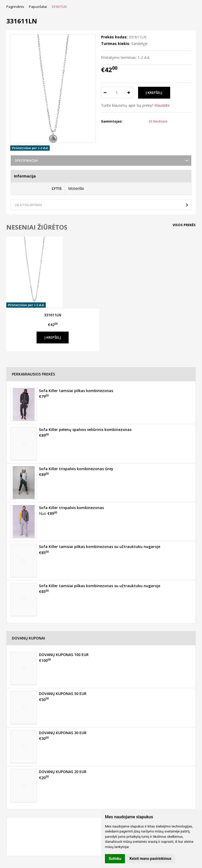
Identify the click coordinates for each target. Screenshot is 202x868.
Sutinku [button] (115, 859)
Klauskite (162, 105)
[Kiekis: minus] (105, 93)
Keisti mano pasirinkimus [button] (151, 859)
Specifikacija (26, 160)
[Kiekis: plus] (129, 93)
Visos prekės (184, 225)
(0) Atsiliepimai (28, 205)
